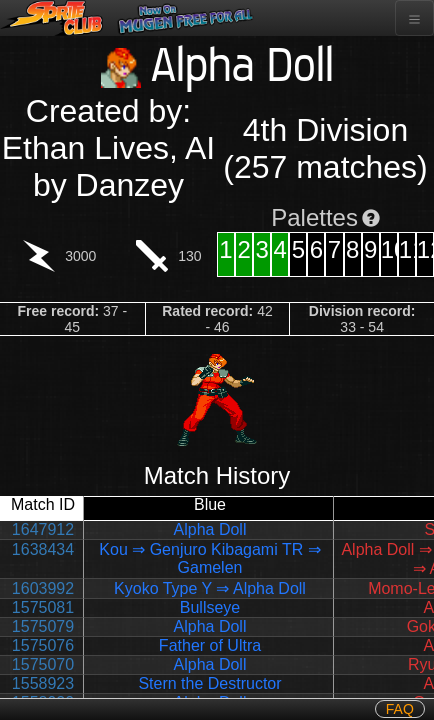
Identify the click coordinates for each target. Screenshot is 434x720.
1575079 (43, 626)
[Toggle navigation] (414, 18)
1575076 (43, 645)
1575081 (43, 607)
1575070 (43, 664)
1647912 (43, 529)
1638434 (43, 549)
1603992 (43, 588)
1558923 (43, 683)
